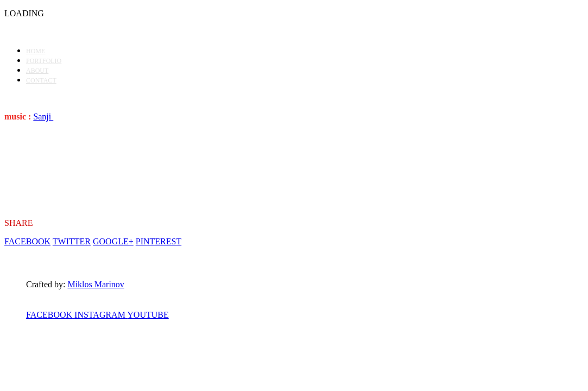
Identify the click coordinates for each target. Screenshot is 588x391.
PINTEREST (159, 241)
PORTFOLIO (44, 61)
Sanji (43, 116)
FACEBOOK (27, 241)
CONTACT (41, 80)
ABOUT (37, 71)
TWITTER (72, 241)
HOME (36, 51)
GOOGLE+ (113, 241)
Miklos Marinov (96, 284)
